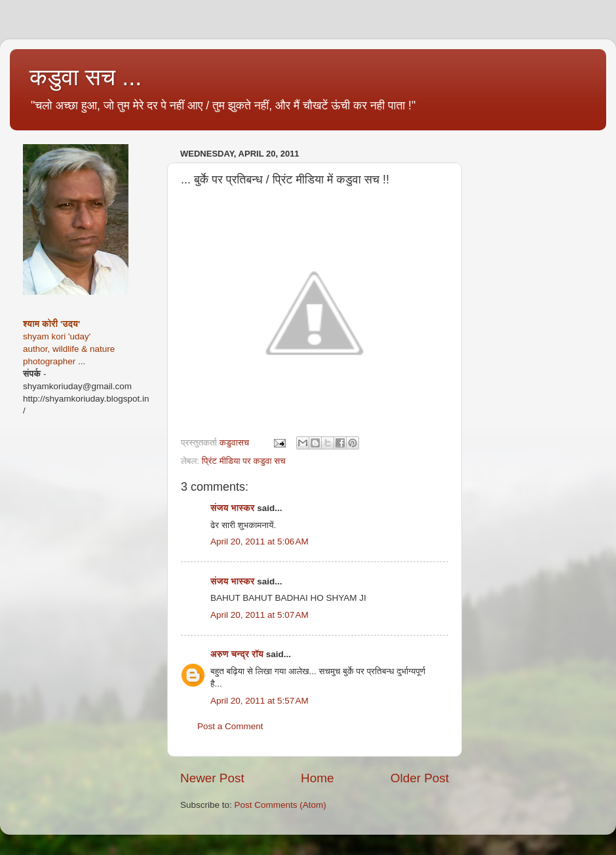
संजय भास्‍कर (234, 508)
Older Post (420, 778)
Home (317, 778)
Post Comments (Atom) (280, 805)
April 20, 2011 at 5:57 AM (260, 701)
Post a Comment (230, 726)
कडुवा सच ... (86, 77)
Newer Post (212, 778)
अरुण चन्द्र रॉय (237, 654)
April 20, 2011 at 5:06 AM (260, 541)
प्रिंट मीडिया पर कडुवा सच (244, 461)
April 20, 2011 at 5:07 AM (260, 615)
